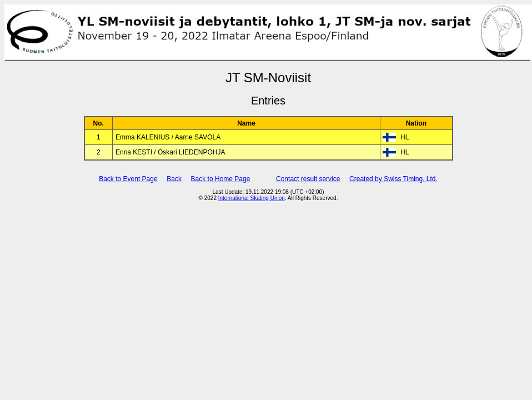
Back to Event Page (128, 179)
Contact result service (308, 179)
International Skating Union (252, 198)
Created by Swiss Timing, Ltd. (393, 179)
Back (174, 179)
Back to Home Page (221, 179)
